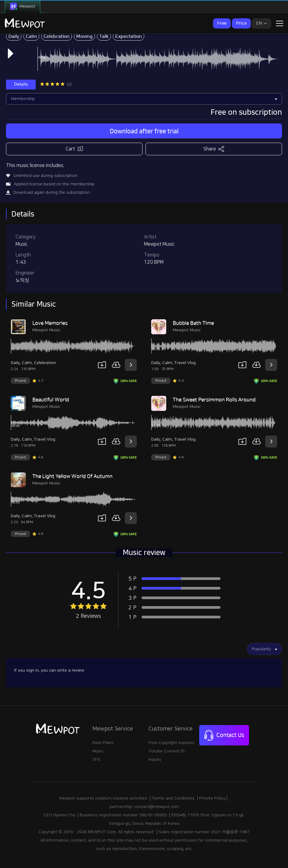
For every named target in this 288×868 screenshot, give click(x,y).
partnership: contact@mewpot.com (144, 807)
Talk (104, 36)
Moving (84, 36)
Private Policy (212, 798)
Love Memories (50, 323)
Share (214, 149)
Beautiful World (51, 400)
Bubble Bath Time (193, 323)
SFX (96, 760)
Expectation (129, 36)
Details (21, 84)
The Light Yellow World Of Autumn (72, 476)
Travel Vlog (185, 363)
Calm (31, 36)
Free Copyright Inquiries (171, 743)
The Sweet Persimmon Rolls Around (214, 400)
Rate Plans (103, 743)
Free (222, 23)
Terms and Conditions (173, 798)
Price (241, 23)
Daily (14, 36)
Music (98, 751)
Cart (74, 149)
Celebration (57, 36)
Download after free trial (144, 131)
